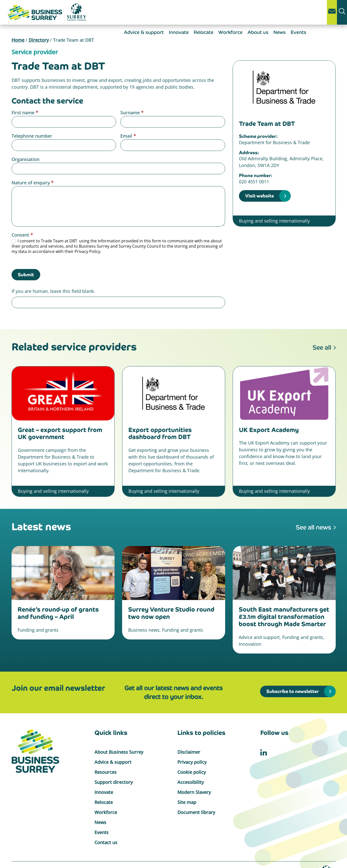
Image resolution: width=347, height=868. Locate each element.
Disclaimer (189, 752)
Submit (26, 275)
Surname (132, 113)
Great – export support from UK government (60, 433)
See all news (313, 527)
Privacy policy (192, 762)
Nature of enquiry (33, 183)
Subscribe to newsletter (293, 691)
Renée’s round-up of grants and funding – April (58, 613)
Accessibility (191, 782)
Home (18, 40)
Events (299, 32)
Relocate (204, 32)
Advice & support (144, 32)
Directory (39, 40)
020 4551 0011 (254, 182)
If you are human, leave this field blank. (53, 291)
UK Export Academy (269, 430)
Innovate (179, 32)
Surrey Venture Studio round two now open (171, 613)
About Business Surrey (119, 752)
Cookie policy (192, 772)
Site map (187, 802)
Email (128, 136)
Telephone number (32, 136)
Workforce (230, 32)
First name (25, 113)
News (280, 32)
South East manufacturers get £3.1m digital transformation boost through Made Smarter (284, 617)
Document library (196, 812)
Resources (106, 772)
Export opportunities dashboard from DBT (160, 433)
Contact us (106, 842)
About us (258, 32)
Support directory (114, 782)
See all (322, 347)
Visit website (260, 196)
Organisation (26, 159)
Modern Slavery (194, 792)
